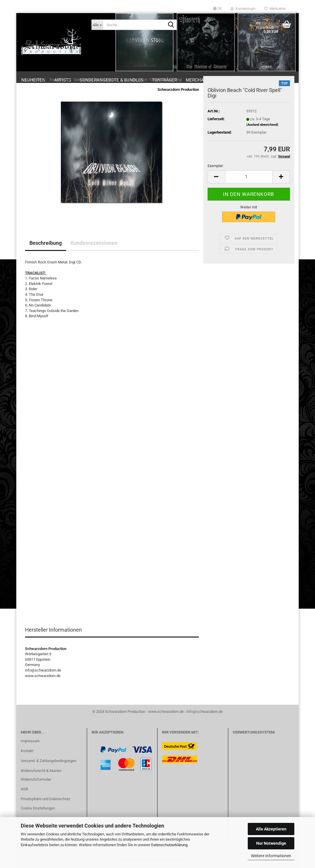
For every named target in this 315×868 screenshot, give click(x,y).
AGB (24, 789)
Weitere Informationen (271, 856)
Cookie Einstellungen (38, 808)
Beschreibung (46, 243)
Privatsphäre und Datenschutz (45, 799)
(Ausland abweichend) (262, 125)
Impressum (30, 741)
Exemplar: (216, 166)
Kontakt (27, 751)
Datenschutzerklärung (169, 845)
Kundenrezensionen (94, 243)
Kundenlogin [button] (243, 9)
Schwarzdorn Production (178, 90)
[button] (217, 9)
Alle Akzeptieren (271, 829)
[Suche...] (97, 25)
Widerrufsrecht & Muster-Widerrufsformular (41, 775)
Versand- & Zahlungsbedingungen (48, 761)
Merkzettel (275, 9)
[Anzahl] (249, 177)
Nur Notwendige (271, 843)
